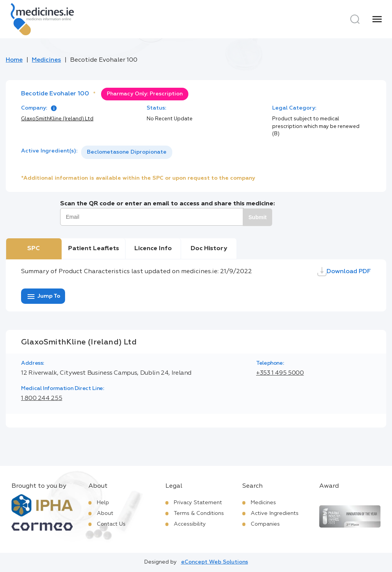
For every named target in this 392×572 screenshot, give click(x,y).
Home (14, 60)
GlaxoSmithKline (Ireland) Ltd (57, 119)
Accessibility (190, 524)
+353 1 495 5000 (280, 373)
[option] (127, 152)
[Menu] (377, 19)
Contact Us (111, 524)
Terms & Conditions (199, 513)
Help (103, 503)
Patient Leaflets (94, 249)
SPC (33, 249)
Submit (257, 217)
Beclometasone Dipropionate (127, 152)
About (105, 513)
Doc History (209, 249)
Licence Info (153, 249)
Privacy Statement (198, 503)
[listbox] (127, 152)
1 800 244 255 (42, 398)
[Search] (355, 19)
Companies (265, 524)
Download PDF (344, 272)
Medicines (46, 60)
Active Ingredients (275, 513)
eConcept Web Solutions (215, 562)
